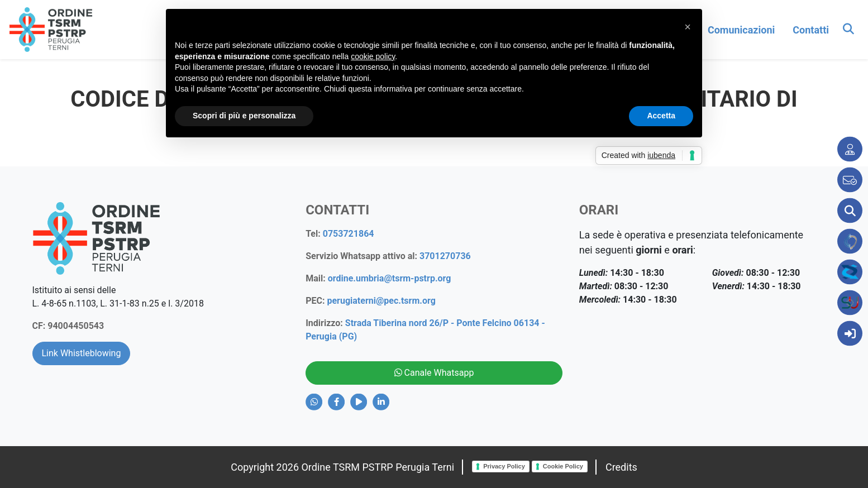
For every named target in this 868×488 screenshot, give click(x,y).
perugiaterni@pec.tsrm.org (381, 301)
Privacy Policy (504, 466)
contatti (811, 30)
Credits (621, 467)
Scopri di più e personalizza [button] (244, 116)
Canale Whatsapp (434, 373)
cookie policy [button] (373, 56)
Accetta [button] (661, 116)
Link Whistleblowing (82, 353)
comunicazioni (741, 30)
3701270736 (445, 256)
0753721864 (349, 234)
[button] (688, 27)
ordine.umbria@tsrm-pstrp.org (390, 278)
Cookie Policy (563, 466)
